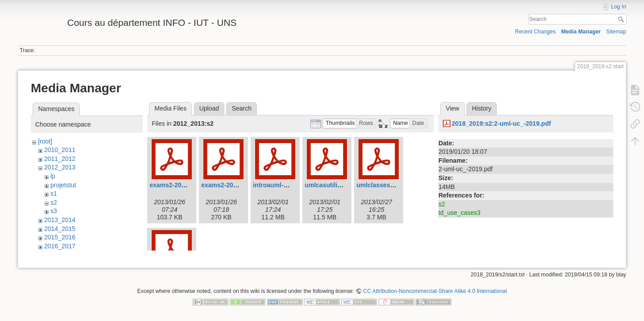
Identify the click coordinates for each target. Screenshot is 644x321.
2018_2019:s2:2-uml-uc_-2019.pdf (502, 123)
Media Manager (581, 32)
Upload (209, 108)
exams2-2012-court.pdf (184, 185)
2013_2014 (60, 220)
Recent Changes (535, 32)
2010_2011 (60, 150)
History (482, 108)
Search (622, 19)
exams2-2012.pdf (226, 185)
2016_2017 (60, 246)
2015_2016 (60, 237)
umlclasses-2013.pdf (387, 185)
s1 (54, 193)
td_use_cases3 (459, 213)
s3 (54, 211)
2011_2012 (60, 159)
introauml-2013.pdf (281, 185)
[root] (45, 141)
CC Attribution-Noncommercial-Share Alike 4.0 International (435, 292)
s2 (54, 202)
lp (53, 176)
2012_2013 (60, 167)
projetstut (63, 185)
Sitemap (616, 32)
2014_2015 (60, 229)
